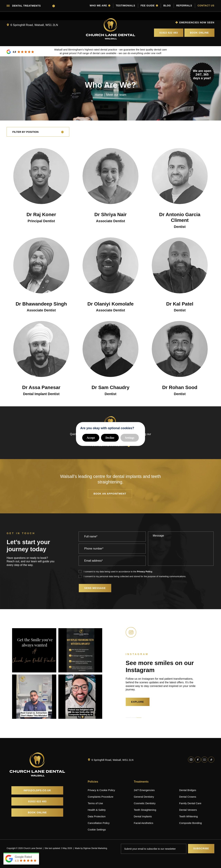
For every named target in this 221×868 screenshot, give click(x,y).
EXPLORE (138, 702)
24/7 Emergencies (144, 790)
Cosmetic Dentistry (145, 803)
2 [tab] (134, 718)
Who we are (100, 6)
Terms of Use (95, 803)
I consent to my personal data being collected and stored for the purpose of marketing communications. (135, 576)
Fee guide (149, 6)
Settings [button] (130, 438)
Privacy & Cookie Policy (101, 790)
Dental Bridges (188, 790)
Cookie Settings (97, 830)
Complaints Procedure (100, 797)
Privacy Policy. (145, 572)
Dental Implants (143, 816)
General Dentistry (144, 797)
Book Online (199, 33)
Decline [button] (110, 438)
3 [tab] (139, 718)
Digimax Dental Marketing (95, 848)
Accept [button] (91, 438)
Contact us (206, 6)
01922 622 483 (169, 33)
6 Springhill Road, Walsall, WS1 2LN (34, 25)
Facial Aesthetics (144, 823)
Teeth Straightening (145, 810)
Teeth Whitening (189, 816)
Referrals (184, 6)
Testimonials (125, 6)
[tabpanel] (34, 673)
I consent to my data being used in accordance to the (118, 572)
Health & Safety (97, 810)
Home (99, 95)
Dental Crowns (188, 797)
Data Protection (97, 816)
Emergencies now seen (197, 22)
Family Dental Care (190, 803)
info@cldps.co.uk (37, 790)
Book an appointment (110, 494)
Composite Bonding (191, 823)
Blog (167, 6)
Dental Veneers (188, 810)
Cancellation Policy (99, 823)
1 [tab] (128, 718)
